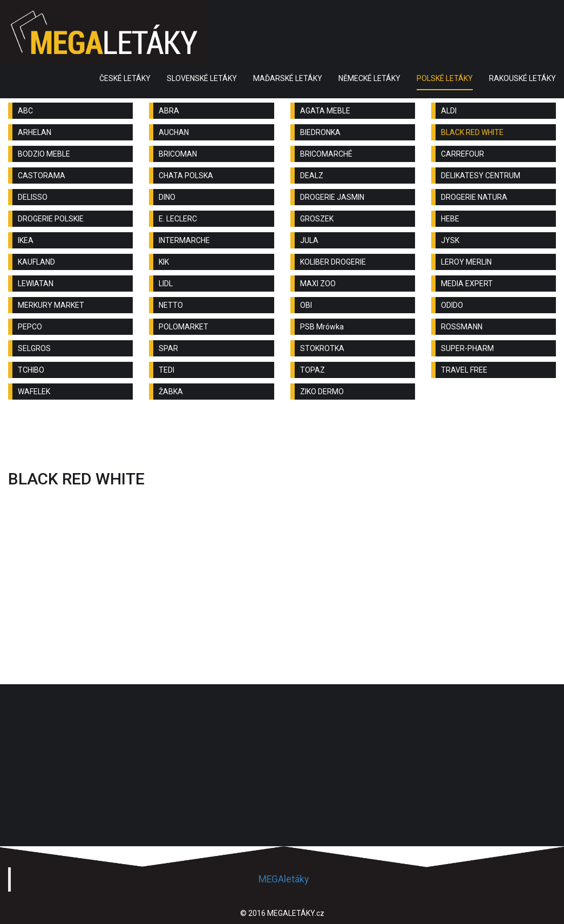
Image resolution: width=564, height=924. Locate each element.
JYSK (450, 240)
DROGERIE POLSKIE (51, 219)
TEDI (167, 370)
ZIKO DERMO (322, 392)
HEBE (450, 219)
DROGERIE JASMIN (332, 197)
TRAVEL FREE (464, 370)
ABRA (169, 111)
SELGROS (34, 348)
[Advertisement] (282, 437)
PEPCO (30, 327)
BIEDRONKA (320, 132)
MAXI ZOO (318, 284)
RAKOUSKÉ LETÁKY (522, 78)
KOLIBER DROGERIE (333, 262)
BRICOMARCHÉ (326, 154)
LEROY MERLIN (466, 262)
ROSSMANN (462, 327)
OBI (306, 305)
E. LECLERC (178, 219)
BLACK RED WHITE (472, 132)
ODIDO (452, 305)
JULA (309, 240)
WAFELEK (34, 392)
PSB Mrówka (322, 327)
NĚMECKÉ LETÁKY (369, 78)
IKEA (26, 240)
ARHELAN (35, 132)
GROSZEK (317, 219)
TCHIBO (31, 370)
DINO (167, 197)
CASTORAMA (42, 176)
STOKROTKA (322, 348)
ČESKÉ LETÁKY (125, 78)
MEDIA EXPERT (467, 284)
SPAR (168, 348)
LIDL (166, 284)
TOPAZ (312, 370)
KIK (164, 262)
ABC (25, 111)
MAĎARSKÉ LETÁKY (288, 78)
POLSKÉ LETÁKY (445, 78)
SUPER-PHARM (467, 348)
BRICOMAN (178, 154)
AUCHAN (174, 132)
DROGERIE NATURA (474, 197)
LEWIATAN (36, 284)
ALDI (449, 111)
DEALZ (312, 176)
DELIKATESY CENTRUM (481, 176)
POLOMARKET (184, 327)
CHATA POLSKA (186, 176)
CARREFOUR (463, 154)
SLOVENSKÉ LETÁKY (202, 78)
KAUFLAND (36, 262)
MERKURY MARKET (51, 305)
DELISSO (33, 197)
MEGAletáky (284, 879)
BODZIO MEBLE (44, 154)
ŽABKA (171, 392)
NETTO (171, 305)
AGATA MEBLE (325, 111)
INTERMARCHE (184, 240)
